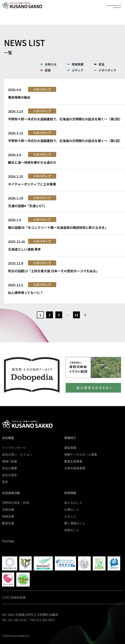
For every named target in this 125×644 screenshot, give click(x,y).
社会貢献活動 (11, 493)
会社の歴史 (10, 475)
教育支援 (8, 523)
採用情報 (70, 493)
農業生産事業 (73, 461)
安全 (102, 64)
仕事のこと (72, 509)
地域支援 (8, 516)
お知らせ (51, 64)
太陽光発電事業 (75, 468)
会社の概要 (10, 468)
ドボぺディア (107, 70)
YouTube (8, 541)
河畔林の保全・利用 (16, 503)
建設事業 (70, 448)
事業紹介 (70, 438)
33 (76, 315)
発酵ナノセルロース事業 (81, 454)
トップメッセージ (14, 448)
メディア (78, 70)
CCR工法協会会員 (14, 597)
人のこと (70, 516)
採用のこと (72, 530)
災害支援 (8, 509)
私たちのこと (73, 503)
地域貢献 (78, 64)
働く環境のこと (75, 523)
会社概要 (8, 438)
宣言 (5, 482)
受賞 (48, 70)
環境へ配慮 (10, 461)
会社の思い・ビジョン (17, 454)
